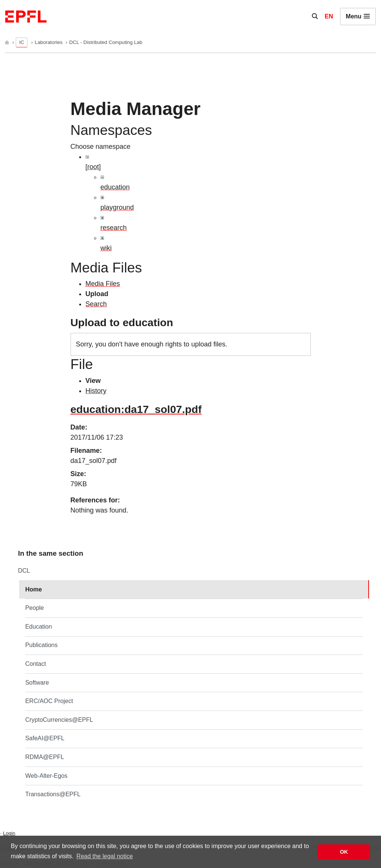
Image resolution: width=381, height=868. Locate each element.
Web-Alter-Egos (46, 776)
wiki (106, 248)
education (115, 187)
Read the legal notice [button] (105, 856)
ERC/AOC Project (49, 701)
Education (38, 627)
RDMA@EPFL (44, 757)
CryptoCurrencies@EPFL (59, 720)
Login (9, 833)
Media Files (103, 284)
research (114, 228)
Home (33, 589)
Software (37, 683)
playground (117, 207)
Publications (41, 645)
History (96, 391)
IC (22, 42)
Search (96, 304)
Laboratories (49, 42)
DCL (24, 571)
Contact (35, 664)
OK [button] (344, 852)
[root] (93, 167)
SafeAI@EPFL (45, 738)
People (35, 608)
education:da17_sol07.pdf (136, 409)
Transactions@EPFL (53, 794)
